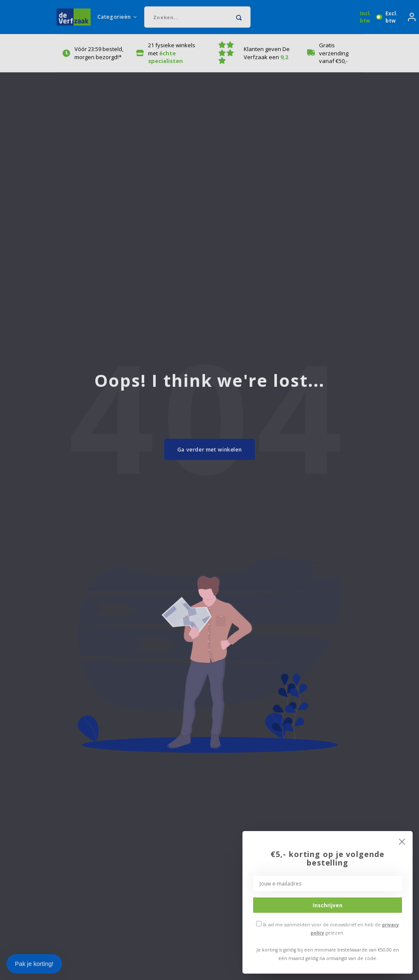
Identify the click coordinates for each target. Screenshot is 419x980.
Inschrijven (328, 905)
